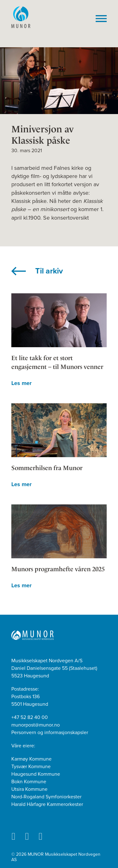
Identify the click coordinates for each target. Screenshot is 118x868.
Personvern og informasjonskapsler (50, 733)
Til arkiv (49, 271)
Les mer (21, 383)
